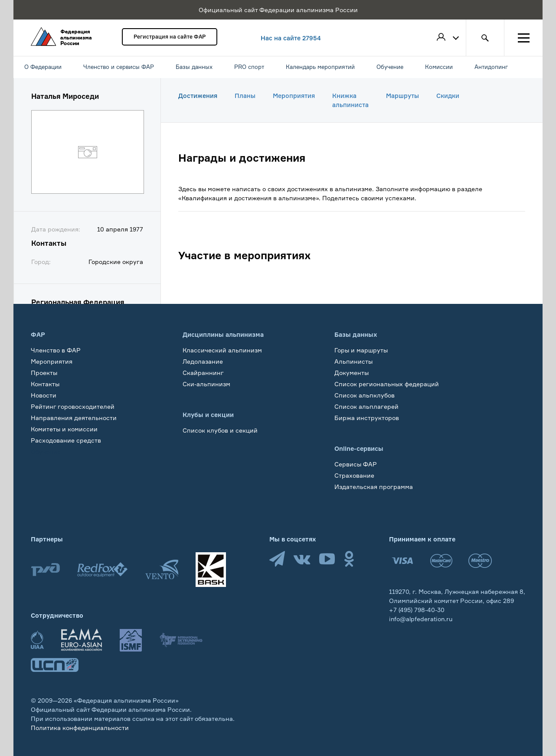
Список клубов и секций (220, 430)
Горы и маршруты (361, 350)
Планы (245, 96)
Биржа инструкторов (367, 418)
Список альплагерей (366, 406)
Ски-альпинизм (206, 384)
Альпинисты (353, 361)
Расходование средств (66, 440)
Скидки (448, 96)
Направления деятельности (74, 418)
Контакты (45, 384)
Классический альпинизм (222, 350)
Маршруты (402, 96)
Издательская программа (374, 487)
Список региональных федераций (387, 384)
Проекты (44, 373)
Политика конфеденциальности (80, 728)
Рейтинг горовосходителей (73, 406)
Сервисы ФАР (356, 464)
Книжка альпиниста (350, 100)
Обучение (46, 451)
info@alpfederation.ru (421, 619)
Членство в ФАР (56, 350)
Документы (352, 373)
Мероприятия (294, 96)
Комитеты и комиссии (64, 429)
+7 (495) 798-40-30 (417, 610)
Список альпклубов (365, 395)
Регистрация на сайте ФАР (170, 37)
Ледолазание (203, 361)
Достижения (198, 96)
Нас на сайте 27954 (291, 38)
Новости (44, 395)
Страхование (354, 475)
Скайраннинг (203, 373)
